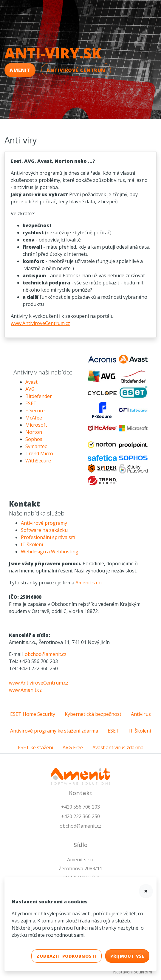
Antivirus (141, 714)
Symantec (36, 446)
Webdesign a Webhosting (50, 552)
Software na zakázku (44, 530)
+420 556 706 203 (80, 807)
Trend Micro (39, 453)
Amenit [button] (20, 70)
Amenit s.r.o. (89, 583)
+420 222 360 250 (80, 816)
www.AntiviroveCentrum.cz (40, 323)
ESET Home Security (33, 714)
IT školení (32, 544)
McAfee (34, 418)
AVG (30, 389)
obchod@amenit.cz (46, 654)
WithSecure (38, 461)
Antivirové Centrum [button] (76, 70)
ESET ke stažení (35, 747)
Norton (34, 432)
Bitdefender (39, 396)
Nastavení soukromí (133, 972)
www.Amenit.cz (25, 690)
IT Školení (140, 731)
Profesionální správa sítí (48, 537)
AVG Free (73, 747)
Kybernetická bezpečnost (93, 714)
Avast (31, 382)
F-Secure (35, 411)
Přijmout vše (127, 956)
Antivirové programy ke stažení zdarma (54, 731)
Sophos (34, 439)
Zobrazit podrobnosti (66, 956)
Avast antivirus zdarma (118, 747)
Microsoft (36, 425)
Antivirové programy (44, 523)
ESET (31, 403)
